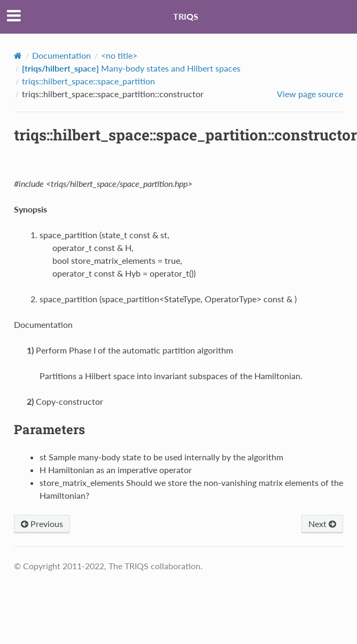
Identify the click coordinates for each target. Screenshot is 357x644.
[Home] (18, 56)
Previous (42, 524)
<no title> (119, 55)
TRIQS (186, 16)
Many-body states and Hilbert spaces (131, 68)
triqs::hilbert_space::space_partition (88, 81)
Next (322, 524)
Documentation (61, 55)
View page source (310, 94)
